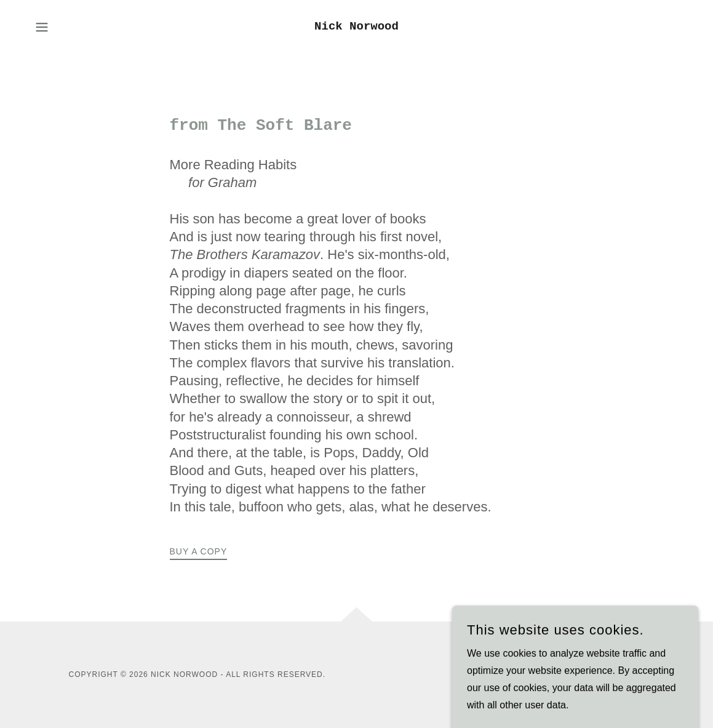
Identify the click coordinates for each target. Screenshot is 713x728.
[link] (356, 26)
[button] (42, 27)
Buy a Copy (199, 551)
